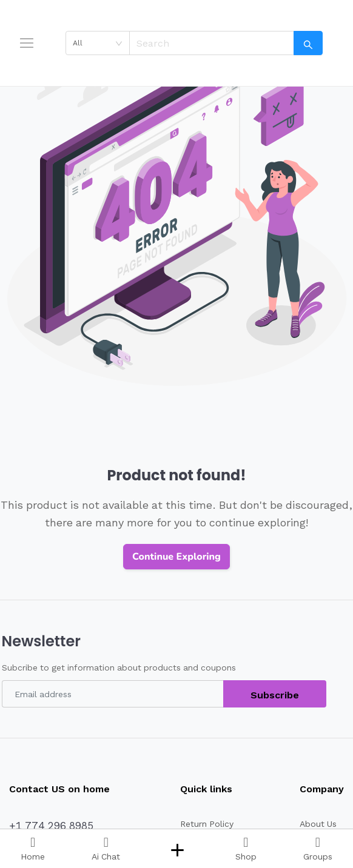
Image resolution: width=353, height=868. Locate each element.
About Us (318, 824)
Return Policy (207, 824)
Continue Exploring (176, 557)
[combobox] (98, 43)
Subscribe (275, 695)
